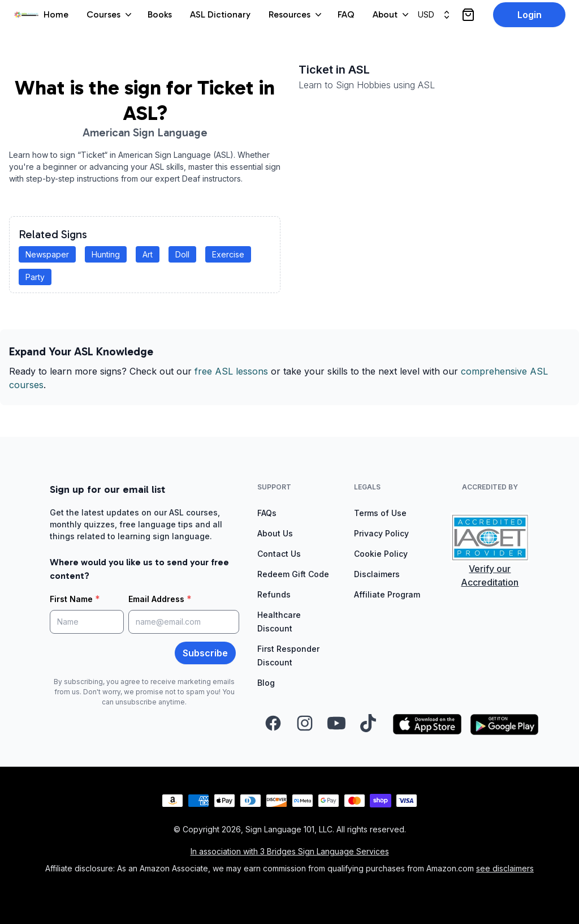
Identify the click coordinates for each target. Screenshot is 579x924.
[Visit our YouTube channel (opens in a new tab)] (336, 725)
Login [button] (530, 15)
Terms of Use (380, 513)
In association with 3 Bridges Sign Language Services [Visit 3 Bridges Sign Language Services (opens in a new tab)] (290, 851)
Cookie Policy (381, 554)
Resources (296, 15)
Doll (182, 254)
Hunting (106, 254)
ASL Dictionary (220, 14)
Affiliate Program (387, 594)
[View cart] (468, 15)
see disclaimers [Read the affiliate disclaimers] (505, 868)
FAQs (267, 513)
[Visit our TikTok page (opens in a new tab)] (368, 725)
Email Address (160, 599)
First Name (75, 599)
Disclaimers (377, 574)
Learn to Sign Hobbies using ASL (367, 85)
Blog (266, 683)
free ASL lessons (231, 371)
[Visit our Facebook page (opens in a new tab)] (273, 725)
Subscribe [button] (205, 653)
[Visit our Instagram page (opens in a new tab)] (305, 725)
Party (35, 277)
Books (160, 14)
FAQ (346, 14)
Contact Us (279, 554)
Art (148, 254)
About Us (275, 533)
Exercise (228, 254)
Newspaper (47, 254)
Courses (110, 15)
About (392, 15)
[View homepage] (26, 15)
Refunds (274, 594)
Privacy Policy (381, 533)
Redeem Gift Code (293, 574)
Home (56, 14)
